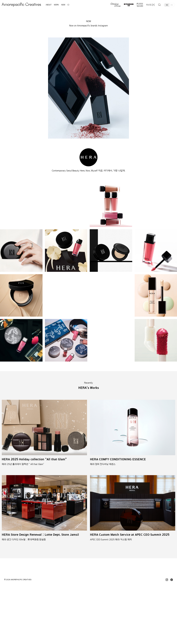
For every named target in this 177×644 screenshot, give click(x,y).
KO (167, 5)
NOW (63, 5)
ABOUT (49, 5)
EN (172, 5)
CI (68, 5)
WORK (56, 5)
